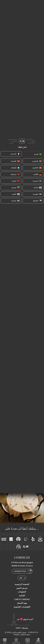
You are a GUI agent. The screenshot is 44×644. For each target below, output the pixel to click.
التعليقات (22, 592)
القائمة (22, 595)
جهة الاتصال (22, 603)
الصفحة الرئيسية (22, 584)
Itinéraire (38, 641)
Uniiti (19, 628)
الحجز (5, 641)
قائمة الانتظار (16, 641)
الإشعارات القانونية (22, 607)
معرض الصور (22, 588)
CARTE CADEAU (22, 599)
